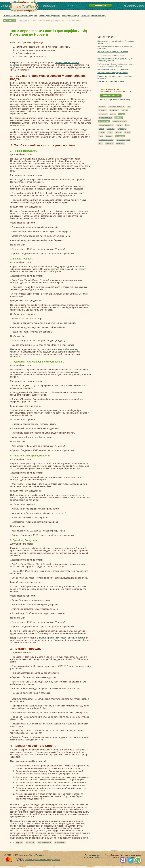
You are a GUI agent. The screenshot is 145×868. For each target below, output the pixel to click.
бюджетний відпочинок (117, 107)
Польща (102, 132)
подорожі (102, 107)
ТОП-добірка (60, 842)
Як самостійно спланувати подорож (20, 16)
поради (19, 842)
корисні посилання (105, 118)
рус (6, 6)
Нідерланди (122, 129)
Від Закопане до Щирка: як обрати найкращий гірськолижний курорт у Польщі (116, 65)
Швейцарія (120, 143)
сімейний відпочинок (106, 140)
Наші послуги (100, 5)
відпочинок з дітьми (123, 140)
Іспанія (101, 129)
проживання (114, 110)
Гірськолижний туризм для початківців (112, 69)
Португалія (109, 143)
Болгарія (109, 136)
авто (101, 143)
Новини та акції (99, 16)
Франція (119, 125)
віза (129, 107)
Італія (127, 125)
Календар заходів (70, 16)
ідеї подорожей (45, 842)
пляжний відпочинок (106, 125)
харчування (103, 114)
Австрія (118, 132)
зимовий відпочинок (120, 121)
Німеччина (111, 129)
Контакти (72, 5)
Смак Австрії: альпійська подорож (111, 81)
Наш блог (85, 16)
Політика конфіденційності (50, 860)
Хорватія (127, 132)
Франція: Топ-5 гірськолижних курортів (113, 52)
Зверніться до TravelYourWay (25, 823)
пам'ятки (125, 110)
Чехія (101, 136)
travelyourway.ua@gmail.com (95, 857)
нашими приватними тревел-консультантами (60, 638)
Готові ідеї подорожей (50, 16)
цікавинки (30, 842)
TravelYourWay (37, 855)
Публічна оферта (32, 860)
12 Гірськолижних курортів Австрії (111, 55)
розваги (113, 114)
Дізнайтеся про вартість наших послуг (115, 99)
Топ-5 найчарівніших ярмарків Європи (112, 73)
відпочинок (103, 110)
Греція (110, 132)
